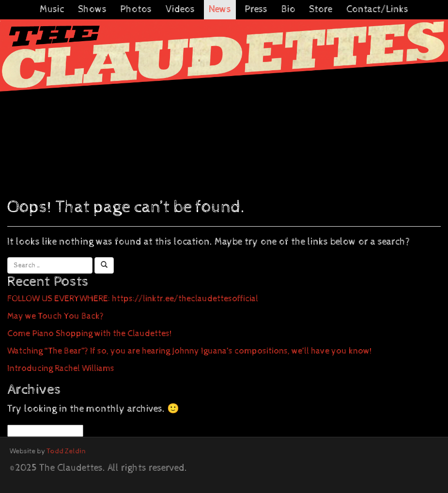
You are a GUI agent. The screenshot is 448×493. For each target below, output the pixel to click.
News (220, 9)
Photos (136, 9)
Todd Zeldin (66, 451)
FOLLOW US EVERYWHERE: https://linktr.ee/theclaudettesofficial (133, 299)
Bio (288, 9)
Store (321, 9)
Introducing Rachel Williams (61, 368)
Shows (92, 9)
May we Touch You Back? (55, 316)
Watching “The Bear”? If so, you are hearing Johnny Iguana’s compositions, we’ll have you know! (190, 351)
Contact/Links (377, 9)
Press (256, 9)
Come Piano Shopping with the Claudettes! (90, 333)
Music (52, 9)
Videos (180, 9)
